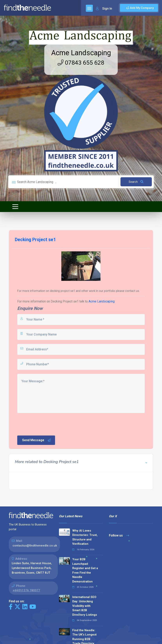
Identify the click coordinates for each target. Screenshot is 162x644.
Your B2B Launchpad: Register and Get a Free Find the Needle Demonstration (85, 570)
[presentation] (46, 424)
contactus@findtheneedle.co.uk (35, 546)
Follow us (119, 535)
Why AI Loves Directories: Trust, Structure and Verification (85, 537)
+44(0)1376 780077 (26, 590)
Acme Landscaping (81, 53)
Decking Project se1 (65, 301)
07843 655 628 (81, 63)
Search (136, 182)
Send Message (37, 440)
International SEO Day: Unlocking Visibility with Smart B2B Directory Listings (85, 606)
